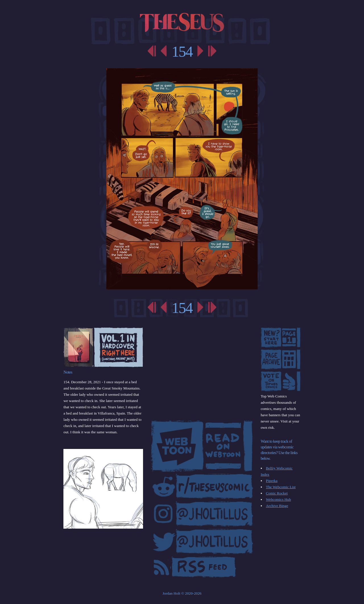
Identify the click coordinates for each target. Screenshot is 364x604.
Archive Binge (277, 506)
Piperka (272, 481)
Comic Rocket (277, 493)
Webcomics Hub (278, 499)
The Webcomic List (281, 487)
